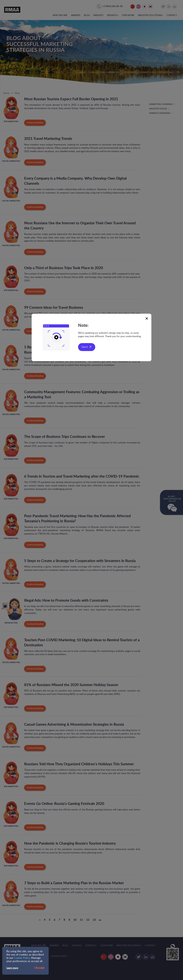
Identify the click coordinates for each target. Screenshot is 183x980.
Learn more (12, 968)
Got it (85, 347)
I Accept (39, 968)
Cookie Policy (22, 958)
